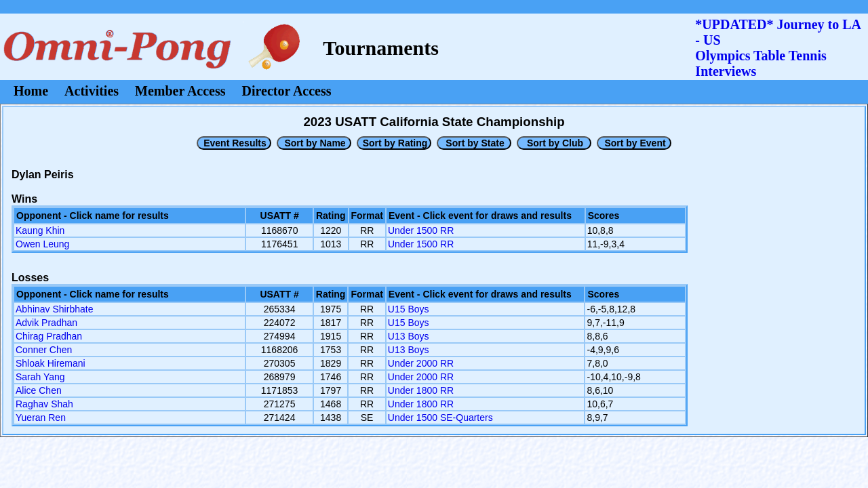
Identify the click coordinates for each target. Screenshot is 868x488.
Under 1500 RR (421, 230)
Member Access (180, 91)
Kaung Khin (40, 230)
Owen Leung (42, 244)
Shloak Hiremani (51, 363)
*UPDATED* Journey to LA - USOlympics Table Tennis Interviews (778, 48)
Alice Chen (39, 390)
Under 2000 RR (421, 363)
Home (31, 91)
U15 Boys (409, 309)
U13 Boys (409, 336)
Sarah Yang (40, 377)
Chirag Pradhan (49, 336)
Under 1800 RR (421, 390)
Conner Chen (44, 350)
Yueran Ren (41, 418)
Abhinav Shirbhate (54, 309)
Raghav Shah (44, 404)
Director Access (287, 91)
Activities (92, 91)
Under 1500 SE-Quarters (440, 418)
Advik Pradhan (46, 323)
